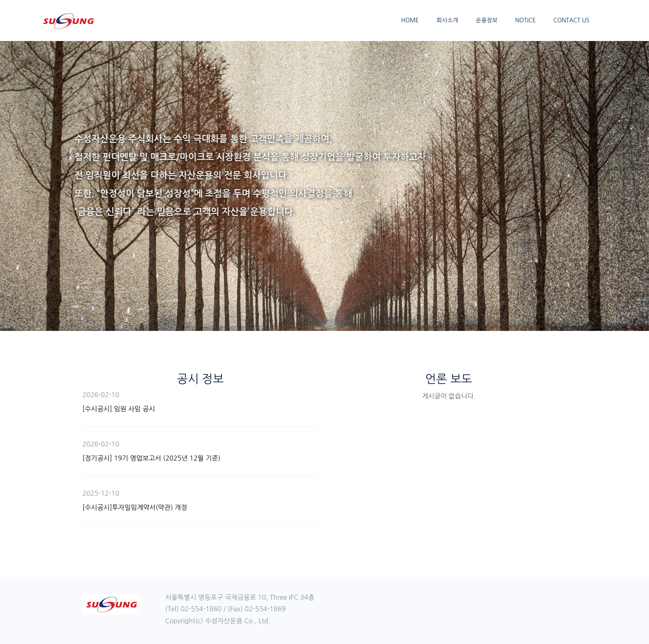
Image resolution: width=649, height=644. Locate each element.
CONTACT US (571, 20)
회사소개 (447, 20)
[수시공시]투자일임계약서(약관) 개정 (135, 507)
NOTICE (526, 20)
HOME (410, 20)
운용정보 (487, 20)
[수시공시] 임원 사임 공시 (119, 409)
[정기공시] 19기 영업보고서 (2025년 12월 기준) (151, 458)
